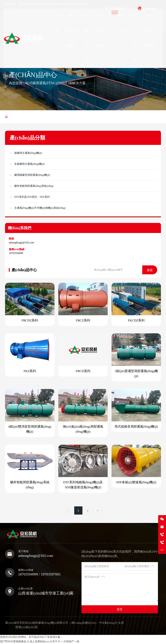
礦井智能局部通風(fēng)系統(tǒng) (30, 485)
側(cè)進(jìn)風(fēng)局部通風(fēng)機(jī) (83, 429)
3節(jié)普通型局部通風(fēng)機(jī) (136, 374)
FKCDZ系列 (136, 321)
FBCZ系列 (83, 321)
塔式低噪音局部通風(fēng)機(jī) (136, 427)
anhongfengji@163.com (21, 243)
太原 (122, 623)
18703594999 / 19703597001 (40, 575)
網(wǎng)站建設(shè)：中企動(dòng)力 (95, 623)
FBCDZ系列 (30, 321)
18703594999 (16, 253)
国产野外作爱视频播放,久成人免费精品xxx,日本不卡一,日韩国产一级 (40, 642)
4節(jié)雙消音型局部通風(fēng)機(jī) (30, 429)
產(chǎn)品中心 (34, 75)
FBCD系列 (83, 371)
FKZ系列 (30, 371)
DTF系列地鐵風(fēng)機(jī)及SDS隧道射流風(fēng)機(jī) (83, 485)
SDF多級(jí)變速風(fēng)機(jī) (136, 483)
